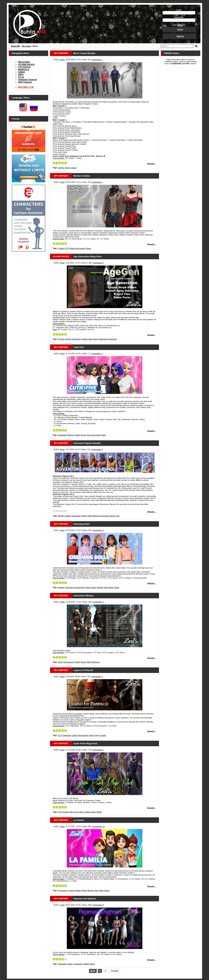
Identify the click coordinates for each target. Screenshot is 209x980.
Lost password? (179, 25)
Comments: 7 (99, 263)
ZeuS (62, 60)
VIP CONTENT (61, 53)
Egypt (97, 735)
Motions (96, 516)
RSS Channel (25, 82)
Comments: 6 (98, 905)
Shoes (67, 168)
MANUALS (24, 70)
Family (107, 890)
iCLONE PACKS (26, 64)
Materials (102, 339)
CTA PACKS (24, 67)
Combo (61, 248)
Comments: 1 (97, 60)
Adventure (96, 662)
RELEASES (24, 62)
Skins (72, 812)
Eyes (76, 812)
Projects (61, 339)
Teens (117, 587)
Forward (115, 971)
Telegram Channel (28, 80)
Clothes (61, 168)
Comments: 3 (98, 530)
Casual (73, 168)
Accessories (80, 248)
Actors (61, 662)
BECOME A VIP (26, 87)
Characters (76, 339)
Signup (180, 36)
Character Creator (65, 964)
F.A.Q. (21, 77)
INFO (21, 75)
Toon (89, 435)
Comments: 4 (97, 449)
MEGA (99, 812)
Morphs (68, 339)
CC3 (66, 248)
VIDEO (21, 72)
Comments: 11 (99, 826)
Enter (180, 30)
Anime (111, 587)
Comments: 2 (97, 182)
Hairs (90, 339)
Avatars (68, 516)
